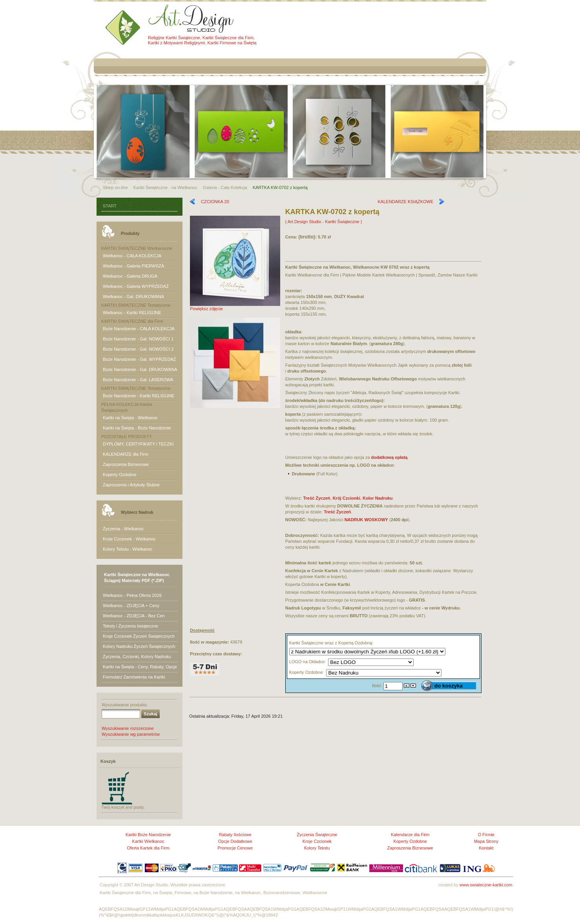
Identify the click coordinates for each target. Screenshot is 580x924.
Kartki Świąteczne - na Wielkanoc (165, 187)
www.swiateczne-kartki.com (486, 885)
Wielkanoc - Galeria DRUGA (130, 276)
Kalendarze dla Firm (410, 835)
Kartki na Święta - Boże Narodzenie (137, 428)
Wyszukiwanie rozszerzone (128, 728)
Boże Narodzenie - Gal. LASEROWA (138, 380)
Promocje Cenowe (235, 848)
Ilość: (378, 686)
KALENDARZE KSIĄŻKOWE (406, 202)
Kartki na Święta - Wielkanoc (130, 418)
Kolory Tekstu (317, 848)
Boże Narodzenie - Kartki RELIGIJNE (139, 396)
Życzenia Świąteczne (317, 835)
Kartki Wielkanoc (148, 841)
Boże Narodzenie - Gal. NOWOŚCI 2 (138, 349)
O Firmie (486, 835)
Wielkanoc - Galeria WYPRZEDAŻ (136, 286)
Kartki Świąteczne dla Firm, (229, 38)
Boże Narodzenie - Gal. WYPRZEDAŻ (139, 359)
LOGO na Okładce (307, 662)
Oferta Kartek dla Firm (148, 848)
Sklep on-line (115, 187)
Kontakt (486, 848)
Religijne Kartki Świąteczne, (175, 38)
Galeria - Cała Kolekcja (225, 187)
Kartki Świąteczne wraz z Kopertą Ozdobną (331, 642)
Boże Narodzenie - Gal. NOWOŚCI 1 (138, 339)
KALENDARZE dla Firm (126, 454)
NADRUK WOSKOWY (366, 520)
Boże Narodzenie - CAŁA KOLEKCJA (139, 329)
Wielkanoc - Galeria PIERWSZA (133, 266)
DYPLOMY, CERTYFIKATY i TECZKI (138, 444)
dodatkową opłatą (389, 457)
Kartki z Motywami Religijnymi (176, 43)
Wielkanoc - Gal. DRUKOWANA (133, 296)
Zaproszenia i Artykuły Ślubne (131, 485)
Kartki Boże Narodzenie (148, 835)
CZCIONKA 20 (215, 202)
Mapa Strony (486, 841)
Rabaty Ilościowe (235, 835)
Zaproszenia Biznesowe (126, 464)
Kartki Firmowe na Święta (232, 43)
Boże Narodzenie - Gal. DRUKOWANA (140, 369)
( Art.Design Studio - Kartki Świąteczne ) (324, 222)
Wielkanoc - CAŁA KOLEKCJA (132, 256)
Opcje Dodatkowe (235, 841)
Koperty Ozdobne (120, 475)
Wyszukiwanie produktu (124, 705)
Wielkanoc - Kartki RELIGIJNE (132, 313)
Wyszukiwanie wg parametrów (131, 734)
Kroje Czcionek (317, 841)
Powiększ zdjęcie (235, 306)
